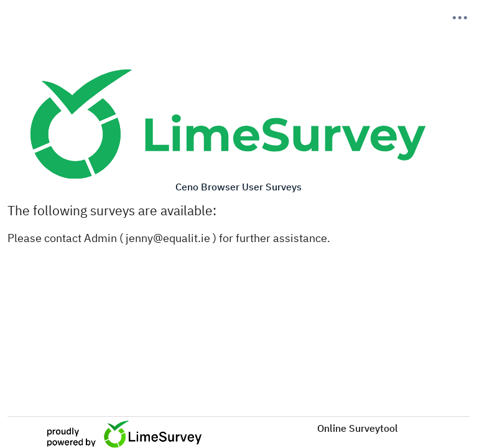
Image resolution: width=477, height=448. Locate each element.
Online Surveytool (358, 428)
